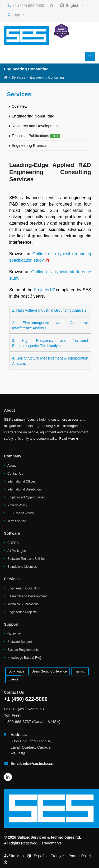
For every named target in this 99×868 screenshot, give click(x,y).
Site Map (16, 856)
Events (13, 679)
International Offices (22, 481)
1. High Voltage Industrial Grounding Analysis (49, 310)
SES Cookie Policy (21, 513)
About (11, 466)
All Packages (16, 551)
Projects (44, 290)
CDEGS (13, 543)
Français (58, 856)
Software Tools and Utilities (26, 559)
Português (77, 856)
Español (41, 856)
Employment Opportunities (26, 497)
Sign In (16, 15)
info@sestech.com (39, 764)
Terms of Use (17, 521)
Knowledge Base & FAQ (24, 658)
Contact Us (15, 474)
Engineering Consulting (33, 116)
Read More (69, 439)
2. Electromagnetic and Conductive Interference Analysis (50, 325)
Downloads (16, 671)
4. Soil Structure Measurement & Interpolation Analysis (50, 361)
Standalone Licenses (22, 567)
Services (18, 78)
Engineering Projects (29, 146)
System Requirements (23, 650)
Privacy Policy (17, 505)
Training (80, 671)
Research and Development (35, 126)
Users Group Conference (49, 671)
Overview (20, 106)
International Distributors (25, 489)
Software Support (20, 642)
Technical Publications (36, 136)
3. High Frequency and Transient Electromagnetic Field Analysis (50, 343)
